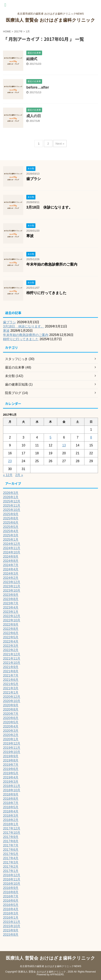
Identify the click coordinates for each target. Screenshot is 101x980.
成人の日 (34, 116)
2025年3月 (11, 535)
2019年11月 (12, 748)
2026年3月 (11, 493)
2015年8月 (11, 935)
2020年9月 (11, 705)
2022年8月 (11, 629)
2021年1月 (11, 692)
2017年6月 (11, 850)
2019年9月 (11, 756)
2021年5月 (11, 684)
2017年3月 (11, 862)
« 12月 (8, 475)
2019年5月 (11, 773)
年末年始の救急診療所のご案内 (52, 264)
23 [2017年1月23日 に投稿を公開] (10, 461)
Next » (60, 144)
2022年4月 (11, 642)
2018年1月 (11, 824)
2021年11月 (12, 658)
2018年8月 (11, 799)
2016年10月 (12, 884)
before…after (38, 87)
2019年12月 (12, 743)
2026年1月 (11, 497)
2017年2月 (11, 867)
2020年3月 (11, 731)
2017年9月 (11, 837)
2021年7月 (11, 675)
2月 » (19, 475)
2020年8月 (11, 709)
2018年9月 (11, 794)
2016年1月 (11, 918)
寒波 (30, 236)
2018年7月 (11, 803)
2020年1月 (11, 739)
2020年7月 (11, 714)
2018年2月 (11, 820)
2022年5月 (11, 637)
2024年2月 (11, 578)
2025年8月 (11, 518)
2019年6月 (11, 769)
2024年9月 (11, 557)
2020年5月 (11, 722)
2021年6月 (11, 680)
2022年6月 (11, 633)
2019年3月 (11, 782)
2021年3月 (11, 688)
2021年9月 (11, 667)
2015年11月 (12, 922)
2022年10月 (12, 620)
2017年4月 (11, 858)
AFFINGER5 (57, 975)
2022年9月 (11, 625)
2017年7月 (11, 845)
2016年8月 (11, 892)
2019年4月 (11, 777)
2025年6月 (11, 523)
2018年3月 (11, 816)
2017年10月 (12, 833)
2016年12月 (12, 875)
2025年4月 (11, 531)
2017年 (18, 31)
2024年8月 (11, 561)
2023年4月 (11, 608)
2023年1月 (11, 612)
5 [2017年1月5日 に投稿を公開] (50, 437)
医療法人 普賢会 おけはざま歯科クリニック (50, 20)
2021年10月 (12, 663)
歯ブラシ (34, 179)
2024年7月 (11, 565)
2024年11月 (12, 548)
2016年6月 (11, 901)
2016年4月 (11, 909)
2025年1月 (11, 540)
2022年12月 (12, 616)
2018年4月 (11, 811)
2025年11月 (12, 506)
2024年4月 (11, 569)
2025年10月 (12, 510)
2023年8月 (11, 599)
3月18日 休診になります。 (49, 207)
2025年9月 (11, 514)
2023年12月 (12, 582)
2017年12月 (12, 828)
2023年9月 (11, 595)
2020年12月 (12, 697)
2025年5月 (11, 527)
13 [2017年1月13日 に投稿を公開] (64, 445)
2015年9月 (11, 930)
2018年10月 (12, 790)
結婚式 (32, 59)
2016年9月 (11, 888)
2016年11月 (12, 879)
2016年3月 (11, 913)
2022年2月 (11, 650)
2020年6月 (11, 718)
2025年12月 (12, 501)
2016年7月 (11, 896)
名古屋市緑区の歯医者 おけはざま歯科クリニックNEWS (50, 966)
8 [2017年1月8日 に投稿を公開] (91, 437)
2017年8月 (11, 841)
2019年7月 (11, 765)
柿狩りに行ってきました (46, 293)
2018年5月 (11, 807)
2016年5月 (11, 905)
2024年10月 (12, 552)
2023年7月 (11, 603)
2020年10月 (12, 701)
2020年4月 (11, 726)
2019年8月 (11, 760)
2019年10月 (12, 752)
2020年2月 (11, 735)
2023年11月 (12, 586)
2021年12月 (12, 654)
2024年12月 (12, 544)
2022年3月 (11, 646)
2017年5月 (11, 854)
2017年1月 (11, 871)
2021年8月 (11, 671)
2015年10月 (12, 926)
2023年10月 (12, 591)
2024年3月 (11, 574)
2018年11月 (12, 786)
